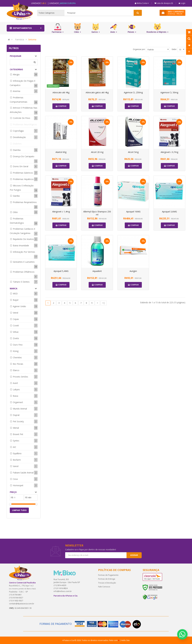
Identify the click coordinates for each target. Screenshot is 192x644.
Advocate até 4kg (61, 92)
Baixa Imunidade (21, 245)
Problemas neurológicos (25, 124)
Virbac (16, 332)
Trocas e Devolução (107, 583)
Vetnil (16, 313)
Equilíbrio (17, 453)
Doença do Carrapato (24, 156)
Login (182, 3)
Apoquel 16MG (133, 212)
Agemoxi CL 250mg (133, 92)
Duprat (16, 415)
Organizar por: (139, 49)
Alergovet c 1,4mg (61, 212)
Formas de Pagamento (108, 575)
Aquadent (97, 271)
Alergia (16, 74)
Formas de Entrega (107, 579)
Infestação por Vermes (24, 252)
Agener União (19, 306)
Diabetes (17, 144)
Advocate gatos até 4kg (97, 92)
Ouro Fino (18, 345)
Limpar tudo (19, 510)
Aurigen (133, 271)
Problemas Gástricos (23, 173)
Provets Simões (20, 377)
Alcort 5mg (133, 152)
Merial (16, 428)
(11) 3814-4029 (60, 585)
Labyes (16, 389)
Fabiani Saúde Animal (23, 473)
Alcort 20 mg (97, 152)
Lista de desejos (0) (165, 3)
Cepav (16, 319)
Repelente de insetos (23, 239)
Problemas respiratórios (25, 202)
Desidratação (19, 137)
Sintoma (32, 40)
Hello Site (125, 640)
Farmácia (20, 40)
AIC (15, 447)
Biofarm (17, 460)
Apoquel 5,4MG (61, 271)
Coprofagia (18, 131)
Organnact (18, 402)
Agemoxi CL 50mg (169, 92)
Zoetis (16, 338)
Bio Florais (18, 364)
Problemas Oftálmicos (24, 272)
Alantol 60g (61, 152)
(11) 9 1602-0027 (16, 601)
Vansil (16, 466)
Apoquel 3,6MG (169, 212)
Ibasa (16, 396)
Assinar (134, 555)
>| (103, 303)
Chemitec (17, 357)
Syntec (16, 441)
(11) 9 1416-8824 (61, 588)
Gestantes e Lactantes (24, 262)
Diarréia (17, 150)
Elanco (16, 370)
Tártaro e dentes (21, 282)
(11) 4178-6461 (15, 595)
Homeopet (18, 485)
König (16, 351)
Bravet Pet (18, 434)
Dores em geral (21, 166)
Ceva (15, 479)
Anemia (17, 91)
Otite (15, 212)
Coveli (16, 325)
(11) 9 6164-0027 (16, 598)
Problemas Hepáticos (23, 179)
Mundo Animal (20, 409)
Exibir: (174, 49)
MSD (15, 294)
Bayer (16, 300)
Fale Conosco (104, 587)
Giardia (16, 196)
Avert (15, 383)
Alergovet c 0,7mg (169, 152)
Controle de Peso (22, 118)
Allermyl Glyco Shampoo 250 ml (97, 213)
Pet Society (18, 421)
